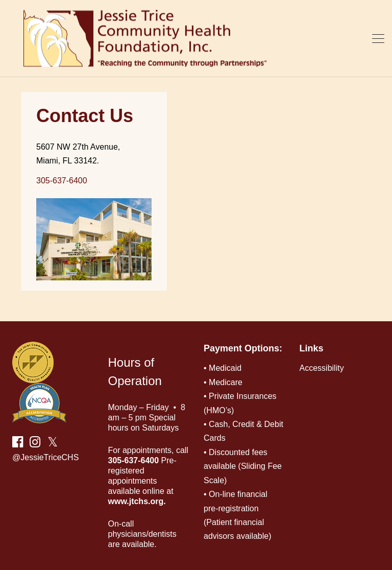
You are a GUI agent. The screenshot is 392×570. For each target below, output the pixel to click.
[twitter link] (51, 444)
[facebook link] (18, 444)
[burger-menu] (378, 38)
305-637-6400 (62, 181)
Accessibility (322, 368)
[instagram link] (35, 444)
